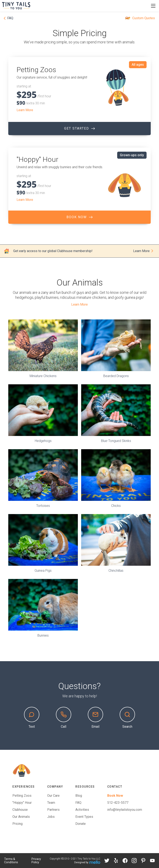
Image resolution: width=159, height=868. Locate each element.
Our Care (53, 796)
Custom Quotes (144, 18)
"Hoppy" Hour (22, 803)
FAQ (78, 803)
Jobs (51, 817)
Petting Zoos (22, 796)
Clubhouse (20, 810)
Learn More (25, 110)
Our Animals (21, 817)
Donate (81, 824)
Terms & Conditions (11, 861)
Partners (53, 810)
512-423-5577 (118, 803)
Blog (79, 796)
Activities (82, 810)
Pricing (17, 824)
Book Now (115, 796)
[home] (18, 6)
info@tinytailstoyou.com (125, 810)
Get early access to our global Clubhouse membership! (53, 251)
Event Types (84, 817)
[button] (153, 6)
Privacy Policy (36, 861)
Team (51, 803)
